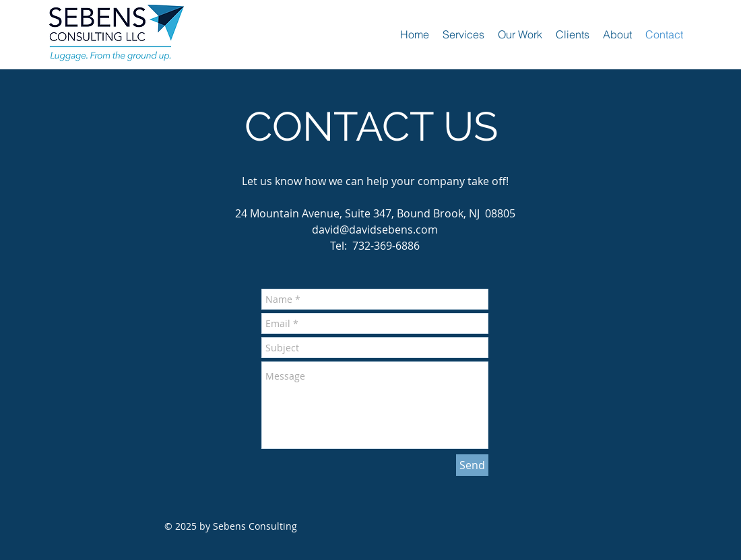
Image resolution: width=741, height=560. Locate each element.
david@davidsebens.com (375, 230)
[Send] (472, 465)
